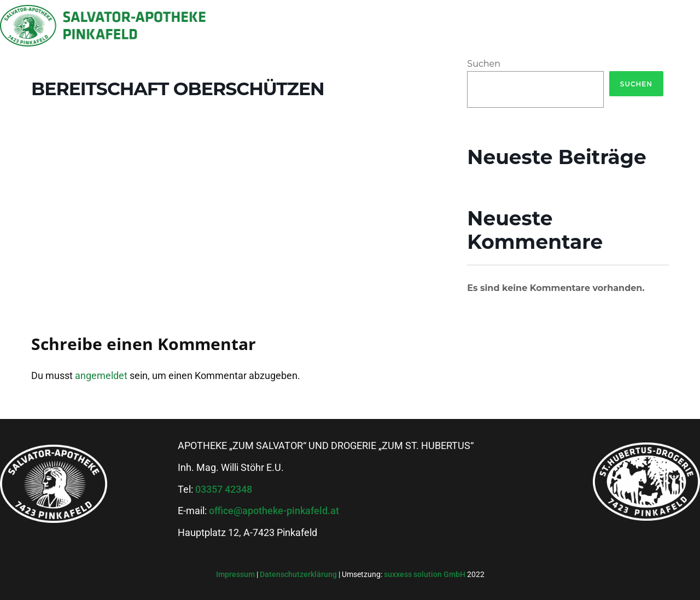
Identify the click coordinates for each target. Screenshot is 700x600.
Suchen (484, 64)
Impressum (236, 574)
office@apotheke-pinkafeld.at (274, 511)
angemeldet (101, 375)
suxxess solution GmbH (425, 574)
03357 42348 (224, 489)
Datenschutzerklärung (299, 574)
